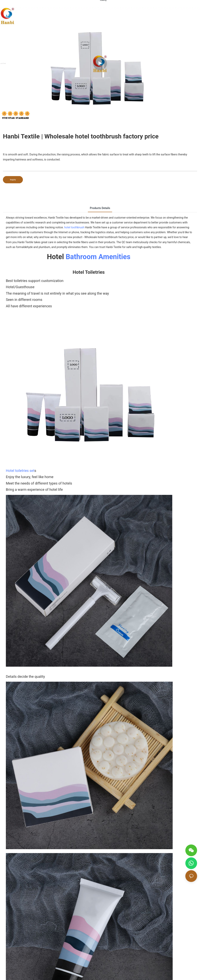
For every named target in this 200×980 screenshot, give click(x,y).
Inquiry (13, 180)
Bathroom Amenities (98, 257)
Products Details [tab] (100, 208)
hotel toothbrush (74, 227)
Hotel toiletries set (20, 471)
